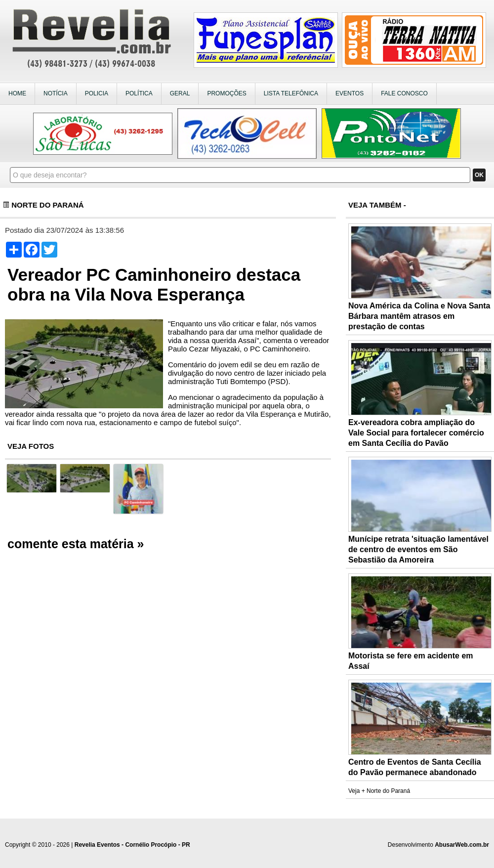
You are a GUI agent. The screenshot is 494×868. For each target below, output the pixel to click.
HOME (17, 93)
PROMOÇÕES (226, 93)
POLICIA (97, 93)
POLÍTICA (139, 93)
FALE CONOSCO (404, 93)
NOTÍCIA (56, 93)
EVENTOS (350, 93)
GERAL (180, 93)
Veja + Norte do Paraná (379, 791)
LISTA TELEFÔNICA (291, 93)
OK (479, 175)
